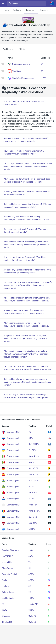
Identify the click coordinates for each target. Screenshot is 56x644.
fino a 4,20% (34, 456)
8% (42, 64)
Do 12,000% (34, 444)
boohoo (5, 586)
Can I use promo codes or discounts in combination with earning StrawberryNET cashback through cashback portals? (28, 166)
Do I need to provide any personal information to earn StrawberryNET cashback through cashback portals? (27, 299)
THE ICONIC (7, 622)
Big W (4, 610)
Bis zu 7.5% (33, 468)
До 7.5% (32, 450)
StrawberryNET (13, 432)
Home (7, 10)
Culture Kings (8, 592)
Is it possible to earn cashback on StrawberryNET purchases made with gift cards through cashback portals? (25, 338)
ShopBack (16, 71)
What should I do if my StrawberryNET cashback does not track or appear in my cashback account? (27, 180)
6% (42, 71)
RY (3, 604)
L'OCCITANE (7, 556)
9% (30, 432)
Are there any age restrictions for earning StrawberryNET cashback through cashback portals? (28, 271)
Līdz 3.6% (33, 523)
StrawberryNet (13, 493)
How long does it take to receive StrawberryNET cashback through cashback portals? (24, 152)
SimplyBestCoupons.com (23, 78)
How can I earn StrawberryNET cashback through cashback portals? (25, 103)
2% (30, 592)
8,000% (32, 499)
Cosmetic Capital (9, 574)
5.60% (31, 462)
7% (30, 562)
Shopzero (6, 616)
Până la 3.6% (34, 511)
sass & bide (7, 562)
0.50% (31, 610)
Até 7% (31, 487)
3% (30, 586)
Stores (31, 10)
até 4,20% (33, 493)
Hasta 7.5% (33, 474)
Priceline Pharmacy (10, 550)
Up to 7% (32, 616)
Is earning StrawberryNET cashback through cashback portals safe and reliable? (27, 193)
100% (31, 550)
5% (30, 568)
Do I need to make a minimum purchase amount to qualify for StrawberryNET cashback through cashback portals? (27, 382)
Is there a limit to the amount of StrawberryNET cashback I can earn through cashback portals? (24, 312)
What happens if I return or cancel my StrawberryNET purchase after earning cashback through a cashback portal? (27, 245)
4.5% (31, 438)
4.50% (31, 574)
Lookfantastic (8, 598)
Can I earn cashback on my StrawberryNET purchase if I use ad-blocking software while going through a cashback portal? (28, 285)
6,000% (32, 529)
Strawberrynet (13, 438)
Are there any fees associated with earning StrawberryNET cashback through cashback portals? (26, 218)
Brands (44, 10)
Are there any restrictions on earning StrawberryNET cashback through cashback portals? (26, 140)
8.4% (31, 556)
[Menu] (3, 3)
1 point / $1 (34, 604)
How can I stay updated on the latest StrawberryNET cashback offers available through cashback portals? (26, 396)
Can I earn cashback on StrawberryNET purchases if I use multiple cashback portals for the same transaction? (28, 368)
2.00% (44, 78)
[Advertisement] (28, 408)
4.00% (31, 580)
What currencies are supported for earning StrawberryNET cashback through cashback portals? (26, 324)
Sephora (6, 580)
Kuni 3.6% (33, 517)
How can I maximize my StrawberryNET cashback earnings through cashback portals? (25, 259)
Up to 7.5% (33, 481)
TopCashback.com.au (21, 64)
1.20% (31, 598)
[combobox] (26, 3)
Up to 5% (32, 622)
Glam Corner (7, 568)
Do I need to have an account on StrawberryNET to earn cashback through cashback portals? (27, 206)
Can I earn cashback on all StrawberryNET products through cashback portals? (26, 231)
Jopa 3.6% (33, 505)
